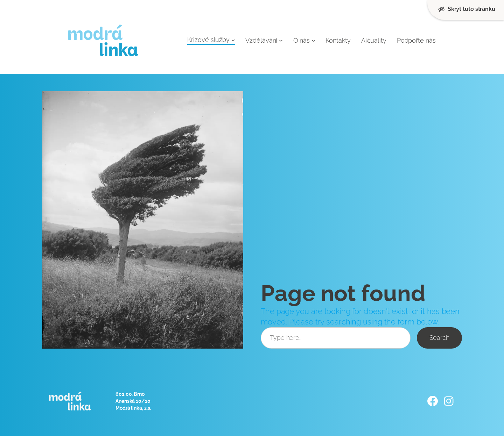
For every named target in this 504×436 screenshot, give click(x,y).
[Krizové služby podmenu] (233, 40)
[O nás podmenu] (313, 40)
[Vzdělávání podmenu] (281, 40)
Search (439, 338)
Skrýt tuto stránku (467, 9)
